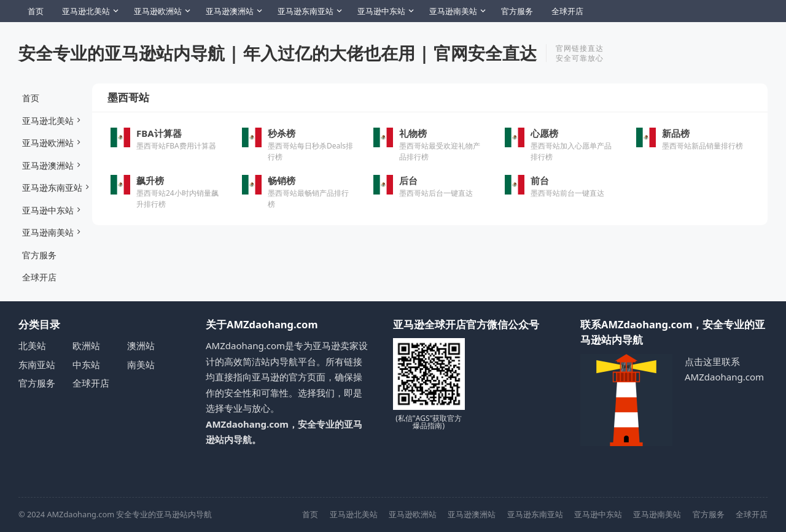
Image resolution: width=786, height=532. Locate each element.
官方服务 (517, 11)
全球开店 (567, 11)
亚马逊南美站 (453, 11)
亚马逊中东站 (381, 11)
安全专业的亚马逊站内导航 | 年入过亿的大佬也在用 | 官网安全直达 (278, 53)
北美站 (32, 345)
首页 (36, 11)
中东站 (86, 364)
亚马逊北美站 (86, 11)
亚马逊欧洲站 (158, 11)
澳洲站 (141, 345)
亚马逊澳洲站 (230, 11)
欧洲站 (86, 345)
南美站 (141, 364)
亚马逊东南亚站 (305, 11)
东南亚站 (37, 364)
